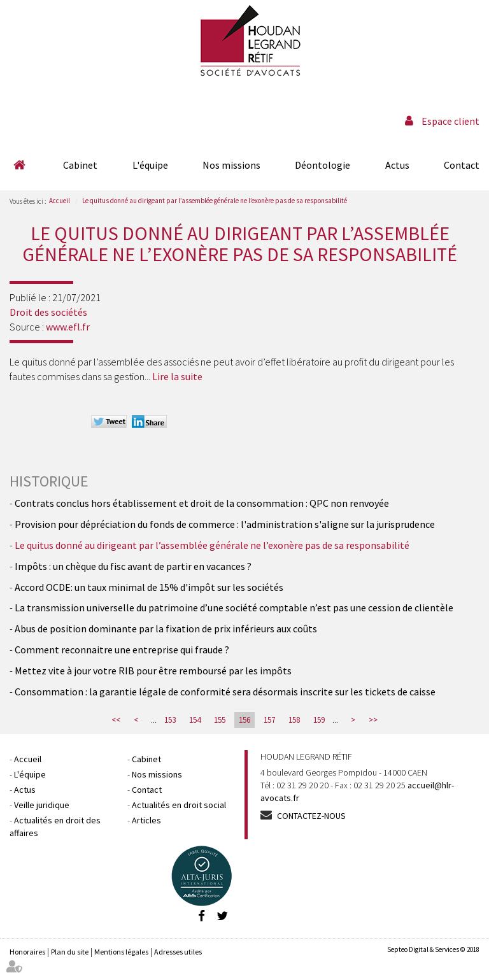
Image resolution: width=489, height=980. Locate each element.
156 (244, 720)
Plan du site (70, 952)
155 (220, 720)
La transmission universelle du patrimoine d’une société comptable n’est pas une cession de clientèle (234, 607)
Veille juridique (42, 805)
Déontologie (322, 165)
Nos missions (231, 165)
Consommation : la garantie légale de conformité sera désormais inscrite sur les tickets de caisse (225, 692)
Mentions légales (121, 952)
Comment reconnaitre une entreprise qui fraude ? (122, 650)
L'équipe (150, 165)
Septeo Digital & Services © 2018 (433, 949)
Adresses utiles (178, 952)
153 (170, 720)
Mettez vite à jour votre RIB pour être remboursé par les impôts (153, 671)
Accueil (19, 165)
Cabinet (80, 165)
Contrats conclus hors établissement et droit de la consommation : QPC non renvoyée (202, 503)
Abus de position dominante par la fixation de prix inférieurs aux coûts (166, 628)
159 (319, 720)
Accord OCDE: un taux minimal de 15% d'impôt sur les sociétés (149, 587)
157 (269, 720)
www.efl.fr (68, 327)
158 (294, 720)
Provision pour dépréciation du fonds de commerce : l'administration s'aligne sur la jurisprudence (225, 524)
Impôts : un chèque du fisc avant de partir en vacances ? (133, 566)
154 (195, 720)
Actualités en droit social (179, 805)
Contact (462, 165)
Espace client (450, 121)
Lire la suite (177, 376)
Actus (397, 165)
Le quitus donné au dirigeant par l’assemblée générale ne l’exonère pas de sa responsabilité (215, 201)
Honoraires (27, 952)
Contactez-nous (311, 816)
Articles (146, 820)
